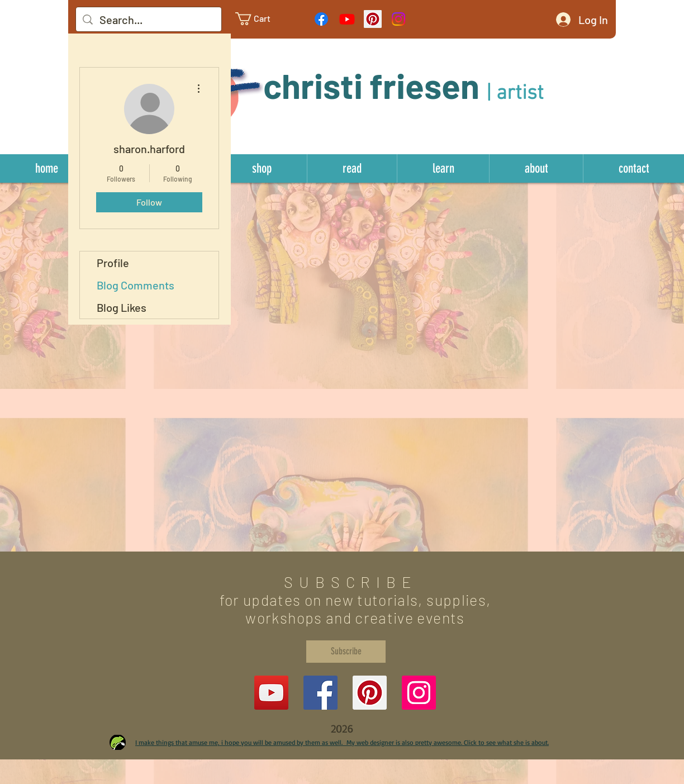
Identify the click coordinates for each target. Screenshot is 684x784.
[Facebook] (321, 19)
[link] (262, 19)
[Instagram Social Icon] (419, 693)
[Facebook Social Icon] (320, 693)
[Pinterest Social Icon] (373, 19)
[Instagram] (398, 19)
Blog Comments (136, 285)
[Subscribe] (346, 652)
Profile (113, 263)
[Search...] (149, 20)
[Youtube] (347, 19)
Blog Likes (122, 307)
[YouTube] (271, 693)
